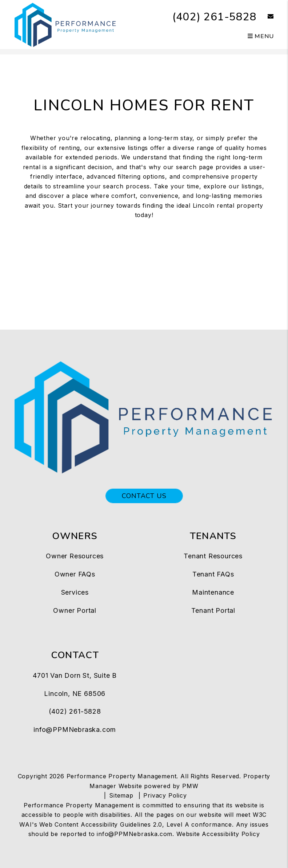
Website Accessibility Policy (218, 834)
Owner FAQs (75, 574)
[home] (66, 24)
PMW (190, 786)
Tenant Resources (213, 556)
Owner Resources (75, 556)
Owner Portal (75, 610)
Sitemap (121, 795)
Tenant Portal (213, 610)
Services (75, 592)
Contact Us (144, 496)
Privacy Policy (165, 795)
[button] (265, 17)
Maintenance (213, 592)
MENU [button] (261, 36)
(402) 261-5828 (214, 17)
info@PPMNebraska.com (75, 730)
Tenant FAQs (213, 574)
